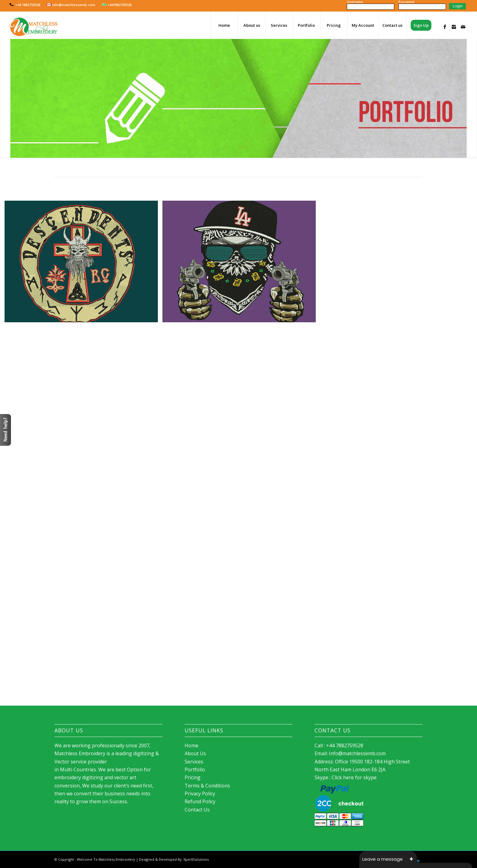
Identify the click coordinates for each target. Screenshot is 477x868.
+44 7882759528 (25, 5)
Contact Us (197, 810)
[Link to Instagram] (454, 25)
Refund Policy (200, 801)
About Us (195, 753)
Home (191, 745)
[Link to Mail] (463, 25)
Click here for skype (354, 777)
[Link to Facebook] (445, 25)
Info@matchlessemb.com (71, 5)
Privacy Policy (200, 794)
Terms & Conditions (207, 786)
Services (194, 762)
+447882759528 (117, 5)
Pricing (193, 777)
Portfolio (195, 769)
